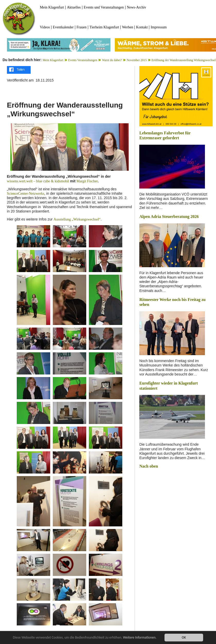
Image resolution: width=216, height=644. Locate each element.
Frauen (81, 27)
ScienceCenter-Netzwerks (26, 194)
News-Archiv (136, 7)
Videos (45, 27)
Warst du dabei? (112, 60)
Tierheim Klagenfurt (104, 27)
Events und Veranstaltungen (104, 7)
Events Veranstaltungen (83, 60)
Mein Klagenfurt (52, 7)
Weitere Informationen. (140, 637)
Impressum (159, 27)
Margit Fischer (87, 181)
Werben (128, 27)
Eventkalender (63, 27)
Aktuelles (74, 7)
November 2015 (137, 60)
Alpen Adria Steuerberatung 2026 (169, 217)
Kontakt (142, 27)
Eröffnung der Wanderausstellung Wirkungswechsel (184, 60)
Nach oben (149, 466)
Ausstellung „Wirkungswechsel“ (77, 219)
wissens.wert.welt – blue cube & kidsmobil (38, 181)
